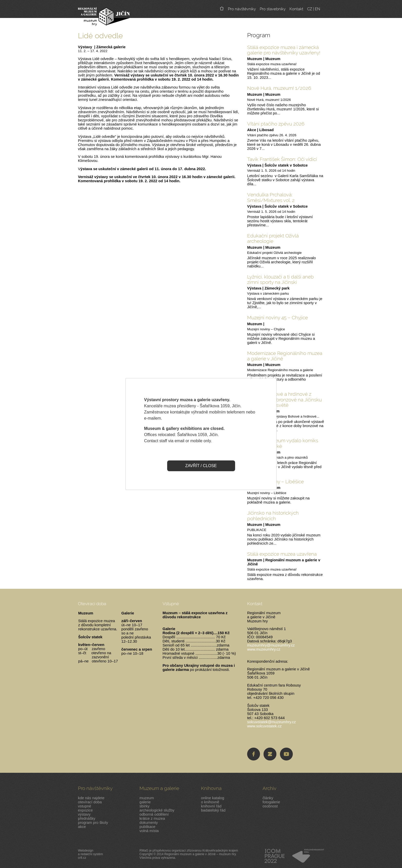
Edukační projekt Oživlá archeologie (273, 238)
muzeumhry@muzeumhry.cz (271, 645)
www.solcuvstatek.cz (264, 726)
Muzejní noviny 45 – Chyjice (278, 317)
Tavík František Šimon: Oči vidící (282, 159)
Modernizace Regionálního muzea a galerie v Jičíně (285, 356)
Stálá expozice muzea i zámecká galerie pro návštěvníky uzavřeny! (284, 50)
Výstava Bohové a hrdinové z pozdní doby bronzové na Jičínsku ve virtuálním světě (284, 399)
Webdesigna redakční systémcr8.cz (90, 854)
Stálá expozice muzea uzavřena (282, 554)
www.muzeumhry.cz (264, 649)
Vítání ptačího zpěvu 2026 (276, 124)
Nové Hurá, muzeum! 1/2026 (279, 88)
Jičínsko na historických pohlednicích (273, 515)
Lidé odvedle (100, 36)
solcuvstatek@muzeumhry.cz (272, 722)
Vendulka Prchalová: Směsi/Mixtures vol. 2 (271, 197)
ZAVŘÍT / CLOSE (201, 466)
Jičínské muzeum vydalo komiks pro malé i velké (283, 443)
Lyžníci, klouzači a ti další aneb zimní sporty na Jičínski (280, 279)
